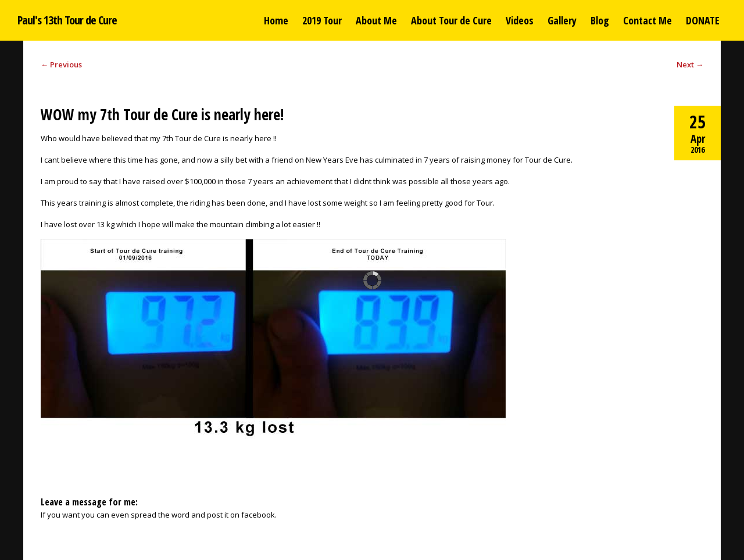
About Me (376, 20)
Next (690, 64)
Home (276, 20)
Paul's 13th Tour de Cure (67, 20)
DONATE (703, 20)
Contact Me (648, 20)
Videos (520, 20)
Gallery (562, 20)
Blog (600, 20)
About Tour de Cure (451, 20)
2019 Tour (322, 20)
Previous (61, 64)
